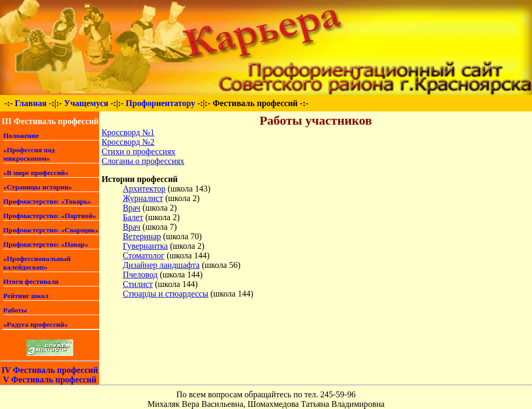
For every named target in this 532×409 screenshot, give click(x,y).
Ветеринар (142, 236)
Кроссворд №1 (128, 132)
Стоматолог (143, 255)
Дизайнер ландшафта (161, 265)
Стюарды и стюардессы (165, 294)
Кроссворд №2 (128, 142)
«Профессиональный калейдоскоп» (37, 263)
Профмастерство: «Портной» (50, 216)
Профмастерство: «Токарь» (47, 201)
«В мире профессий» (36, 173)
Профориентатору (160, 103)
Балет (133, 217)
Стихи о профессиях (138, 151)
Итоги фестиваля (31, 281)
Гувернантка (145, 246)
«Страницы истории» (38, 187)
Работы (15, 310)
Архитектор (144, 189)
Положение (21, 136)
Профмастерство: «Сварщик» (51, 230)
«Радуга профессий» (36, 324)
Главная (31, 103)
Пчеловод (140, 275)
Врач (131, 208)
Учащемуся (86, 103)
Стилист (138, 284)
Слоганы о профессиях (143, 161)
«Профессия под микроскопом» (29, 154)
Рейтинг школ (26, 296)
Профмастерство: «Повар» (46, 244)
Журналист (143, 198)
